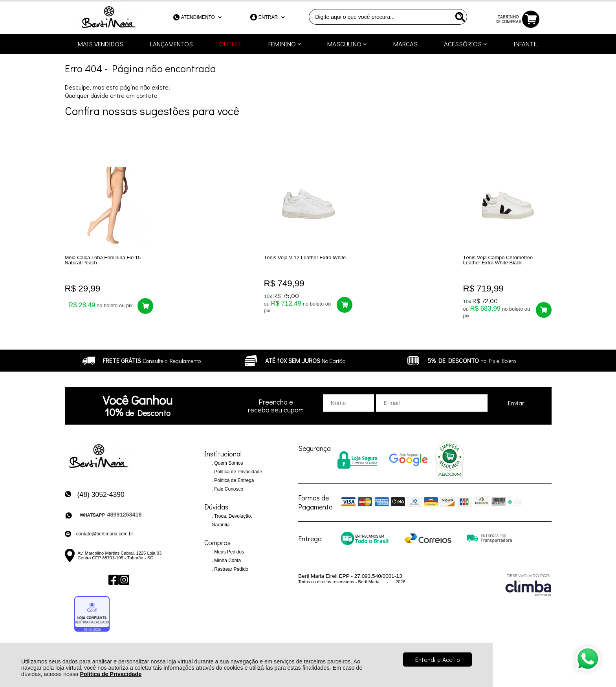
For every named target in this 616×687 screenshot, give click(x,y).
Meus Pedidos (228, 552)
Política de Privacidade (111, 674)
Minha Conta (227, 561)
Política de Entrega (234, 481)
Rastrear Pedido (231, 570)
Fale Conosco (228, 489)
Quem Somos (228, 463)
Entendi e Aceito (437, 659)
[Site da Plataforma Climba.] (528, 585)
